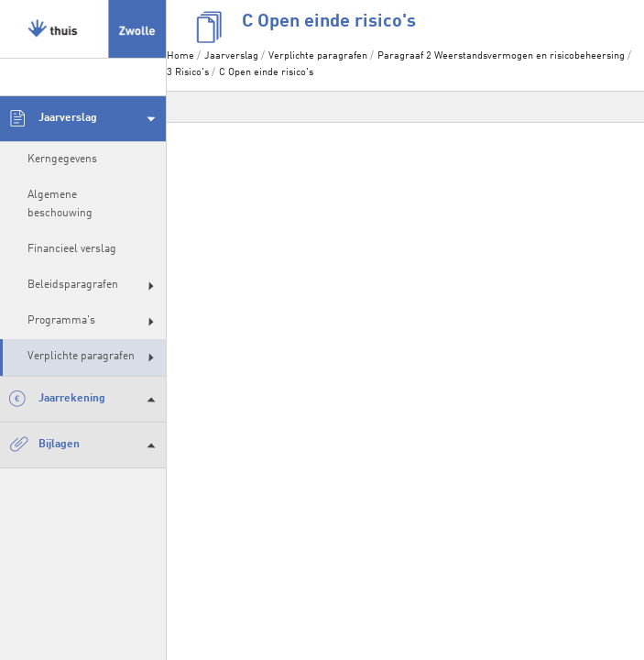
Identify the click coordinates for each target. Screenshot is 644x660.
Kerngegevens (62, 159)
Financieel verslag (72, 249)
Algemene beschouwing (60, 204)
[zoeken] (83, 77)
